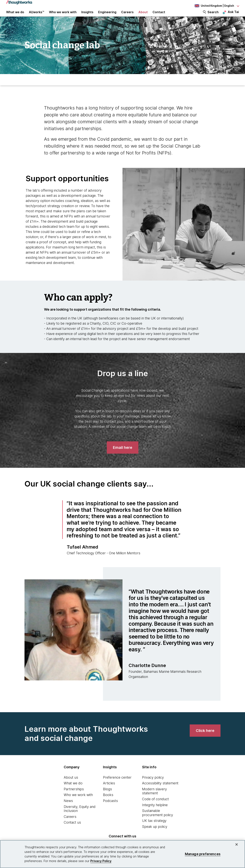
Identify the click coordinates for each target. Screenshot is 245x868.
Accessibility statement (160, 790)
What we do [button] (15, 16)
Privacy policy (153, 785)
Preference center (117, 785)
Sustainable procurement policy (158, 820)
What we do (73, 790)
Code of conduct (155, 806)
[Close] (237, 844)
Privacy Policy (101, 861)
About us (71, 785)
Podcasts (110, 808)
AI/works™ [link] (37, 16)
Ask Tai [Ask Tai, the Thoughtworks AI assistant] (233, 16)
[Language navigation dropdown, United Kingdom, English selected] (217, 6)
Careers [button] (127, 16)
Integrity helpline (155, 812)
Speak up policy (155, 834)
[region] (122, 854)
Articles (109, 790)
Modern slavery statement (154, 798)
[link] (205, 738)
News (68, 808)
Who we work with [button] (63, 16)
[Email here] (123, 455)
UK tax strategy (154, 828)
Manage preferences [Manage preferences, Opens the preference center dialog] (203, 854)
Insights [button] (87, 16)
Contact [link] (159, 16)
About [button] (143, 16)
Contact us (72, 830)
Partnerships (74, 796)
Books (108, 802)
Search (213, 16)
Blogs (107, 796)
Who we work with (78, 802)
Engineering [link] (107, 16)
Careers (70, 824)
